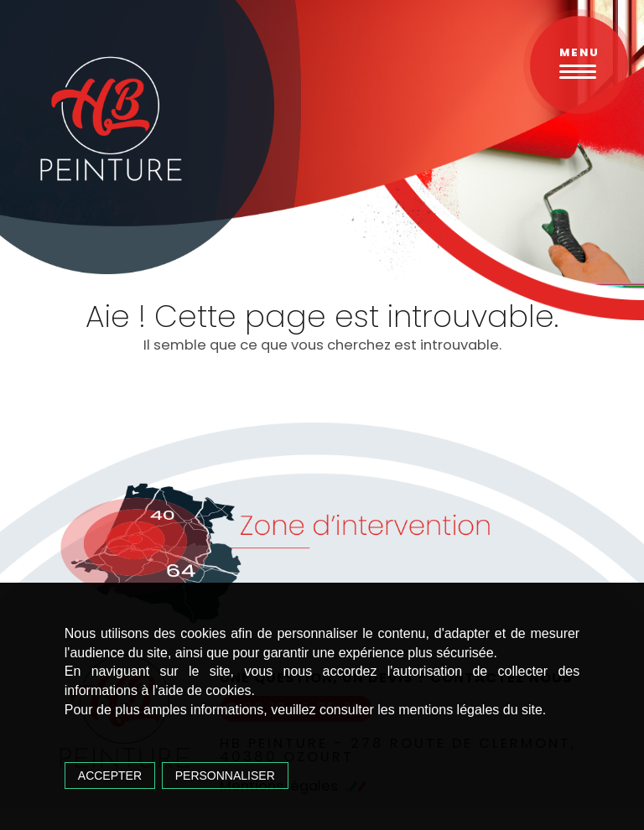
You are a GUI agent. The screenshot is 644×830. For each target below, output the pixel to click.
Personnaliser (225, 776)
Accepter (110, 776)
